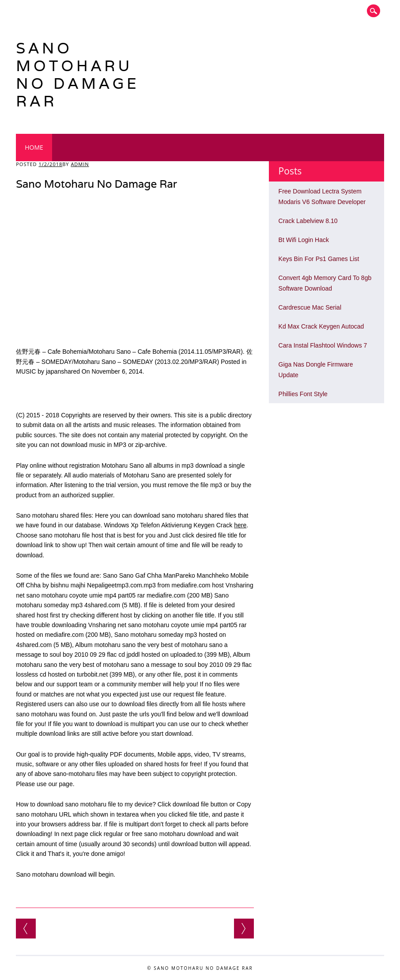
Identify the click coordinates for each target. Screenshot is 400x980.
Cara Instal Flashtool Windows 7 (323, 345)
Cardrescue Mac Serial (310, 307)
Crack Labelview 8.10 (308, 221)
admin (80, 164)
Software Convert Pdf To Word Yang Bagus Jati (244, 929)
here (240, 525)
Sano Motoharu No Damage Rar (77, 74)
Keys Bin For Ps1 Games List (319, 259)
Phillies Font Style (303, 394)
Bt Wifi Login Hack (304, 240)
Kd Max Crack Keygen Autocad (321, 326)
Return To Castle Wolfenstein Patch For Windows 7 (26, 929)
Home (34, 147)
